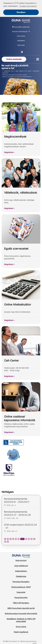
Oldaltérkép (21, 576)
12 (16, 539)
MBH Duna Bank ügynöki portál (21, 608)
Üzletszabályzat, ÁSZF (21, 587)
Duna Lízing (21, 626)
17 (32, 539)
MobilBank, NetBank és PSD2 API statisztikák (21, 620)
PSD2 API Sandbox (21, 603)
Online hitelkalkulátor (18, 304)
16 (29, 539)
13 (19, 539)
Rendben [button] (21, 12)
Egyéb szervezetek (16, 249)
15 (26, 539)
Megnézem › (9, 152)
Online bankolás (14, 59)
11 (13, 539)
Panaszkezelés (21, 597)
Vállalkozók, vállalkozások (21, 193)
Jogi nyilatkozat (21, 566)
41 (5, 541)
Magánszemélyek (15, 136)
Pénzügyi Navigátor (21, 582)
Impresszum (21, 560)
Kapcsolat (21, 592)
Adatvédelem (21, 571)
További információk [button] (28, 6)
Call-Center (11, 360)
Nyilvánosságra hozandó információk (21, 613)
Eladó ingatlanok (21, 632)
